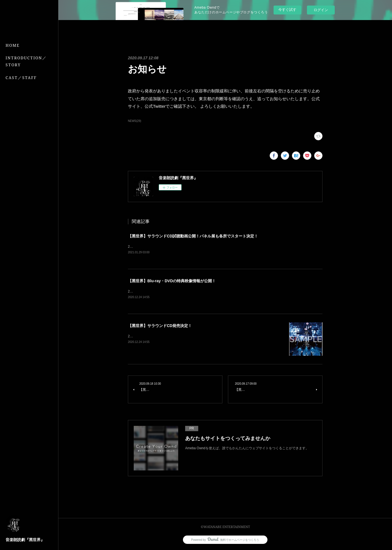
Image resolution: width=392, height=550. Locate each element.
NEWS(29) (135, 121)
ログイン (321, 10)
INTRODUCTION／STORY (26, 61)
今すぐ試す (287, 10)
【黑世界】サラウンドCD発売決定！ (160, 326)
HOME (13, 45)
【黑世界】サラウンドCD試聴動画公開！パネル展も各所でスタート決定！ (193, 236)
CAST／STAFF (21, 78)
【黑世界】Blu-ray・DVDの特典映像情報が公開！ (172, 281)
